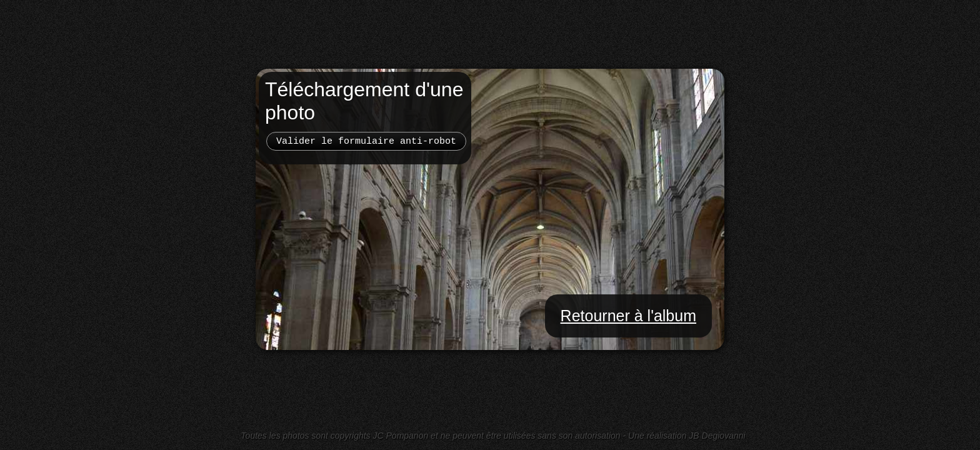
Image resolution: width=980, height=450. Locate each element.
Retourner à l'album (628, 316)
